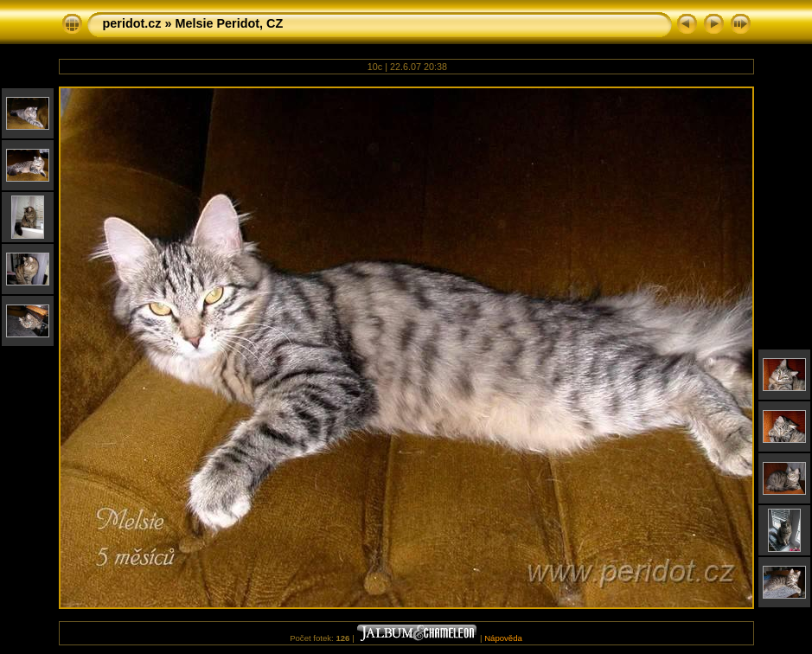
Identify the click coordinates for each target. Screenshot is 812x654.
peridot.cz (132, 23)
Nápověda (503, 638)
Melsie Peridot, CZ (229, 23)
